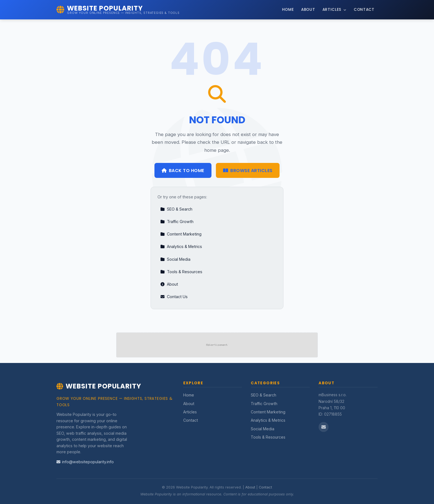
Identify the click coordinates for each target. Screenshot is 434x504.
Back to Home (183, 171)
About (308, 10)
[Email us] (324, 427)
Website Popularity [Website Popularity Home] (99, 386)
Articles (334, 10)
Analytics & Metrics (181, 246)
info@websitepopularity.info (85, 462)
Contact (364, 10)
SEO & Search (176, 209)
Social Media (175, 259)
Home (288, 10)
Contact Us (174, 297)
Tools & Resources (181, 272)
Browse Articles (248, 171)
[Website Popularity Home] (118, 10)
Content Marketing (181, 234)
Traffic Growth (177, 222)
